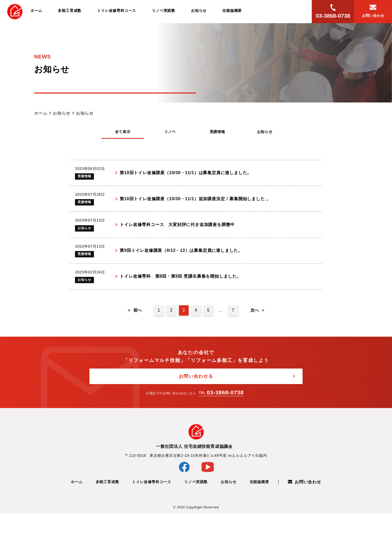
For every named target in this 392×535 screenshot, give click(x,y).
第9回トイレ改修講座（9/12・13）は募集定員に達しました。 (182, 265)
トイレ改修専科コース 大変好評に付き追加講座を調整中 (179, 235)
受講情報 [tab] (217, 132)
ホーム (36, 11)
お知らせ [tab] (265, 132)
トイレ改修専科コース (117, 11)
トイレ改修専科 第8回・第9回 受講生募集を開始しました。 (182, 295)
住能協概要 (232, 11)
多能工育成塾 (70, 11)
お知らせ (199, 11)
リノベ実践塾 (164, 11)
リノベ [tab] (170, 132)
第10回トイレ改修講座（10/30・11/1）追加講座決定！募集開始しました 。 (196, 205)
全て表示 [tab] (123, 132)
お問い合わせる (196, 398)
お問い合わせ (305, 504)
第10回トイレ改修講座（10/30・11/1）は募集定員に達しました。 (187, 175)
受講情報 (87, 179)
